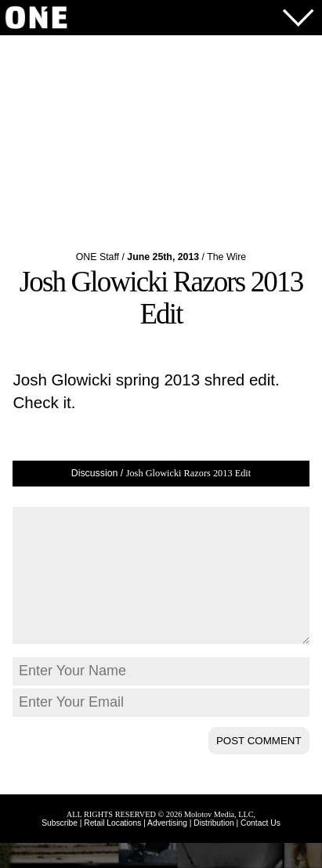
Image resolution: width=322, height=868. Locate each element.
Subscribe (60, 848)
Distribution (213, 848)
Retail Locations (112, 848)
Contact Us (260, 848)
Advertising (167, 848)
